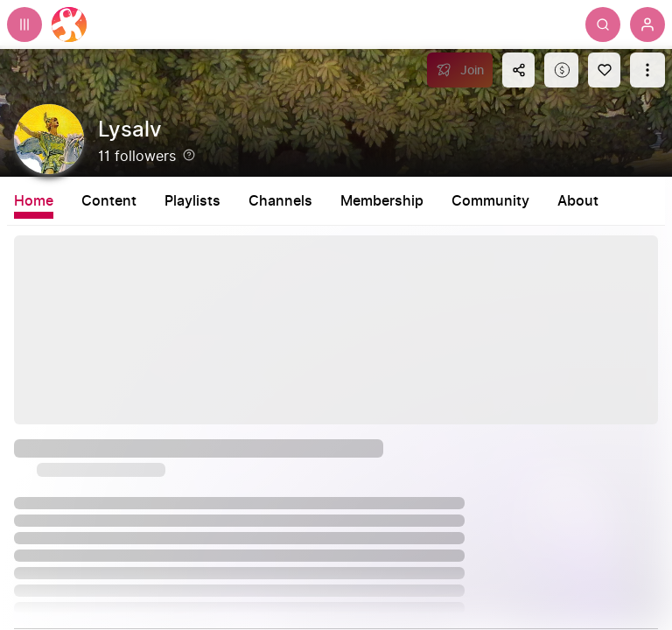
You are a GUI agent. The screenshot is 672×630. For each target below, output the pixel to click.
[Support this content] (561, 70)
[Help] (189, 155)
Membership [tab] (382, 201)
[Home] (69, 24)
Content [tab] (109, 201)
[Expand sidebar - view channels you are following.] (24, 24)
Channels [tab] (280, 201)
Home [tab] (34, 201)
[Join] (460, 70)
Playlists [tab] (192, 201)
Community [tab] (490, 201)
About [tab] (578, 201)
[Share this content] (518, 70)
